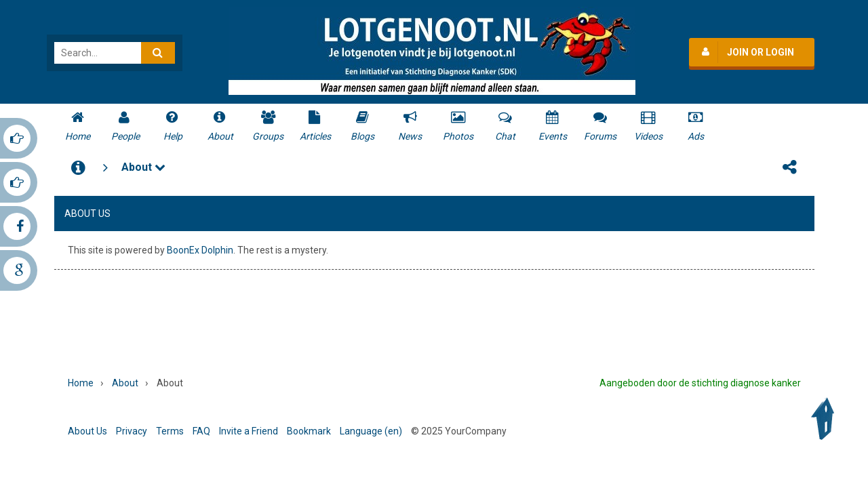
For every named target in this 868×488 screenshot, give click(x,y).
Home (81, 383)
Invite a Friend (249, 431)
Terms (170, 431)
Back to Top (826, 419)
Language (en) (371, 431)
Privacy (132, 431)
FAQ (201, 431)
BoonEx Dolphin (200, 250)
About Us (87, 431)
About (143, 167)
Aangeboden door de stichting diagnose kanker (700, 383)
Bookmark (309, 431)
